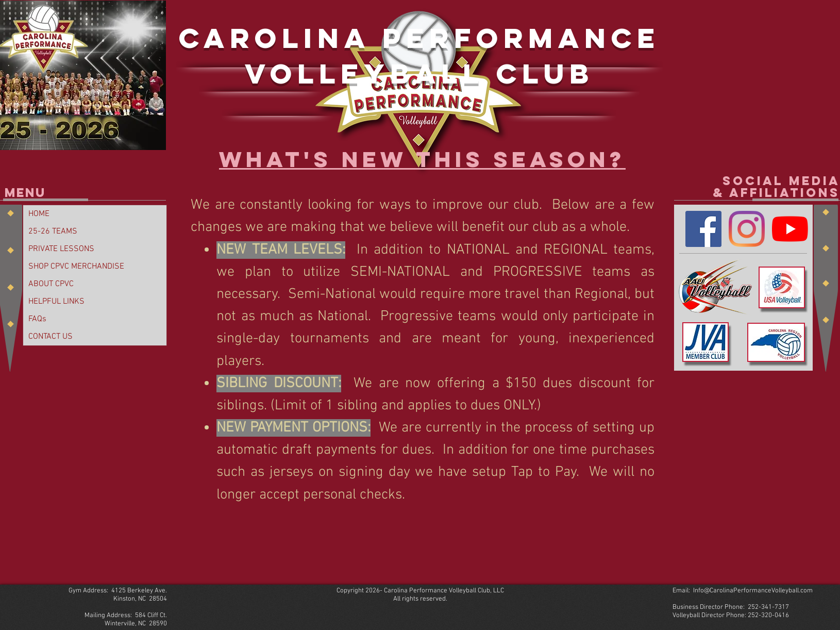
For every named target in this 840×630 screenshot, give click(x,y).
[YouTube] (790, 229)
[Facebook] (703, 229)
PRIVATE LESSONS (61, 249)
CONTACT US (51, 337)
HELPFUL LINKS (56, 302)
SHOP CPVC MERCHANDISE (76, 267)
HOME (39, 214)
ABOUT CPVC (51, 284)
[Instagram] (747, 229)
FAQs (37, 319)
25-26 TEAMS (53, 231)
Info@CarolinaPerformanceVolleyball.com (753, 591)
